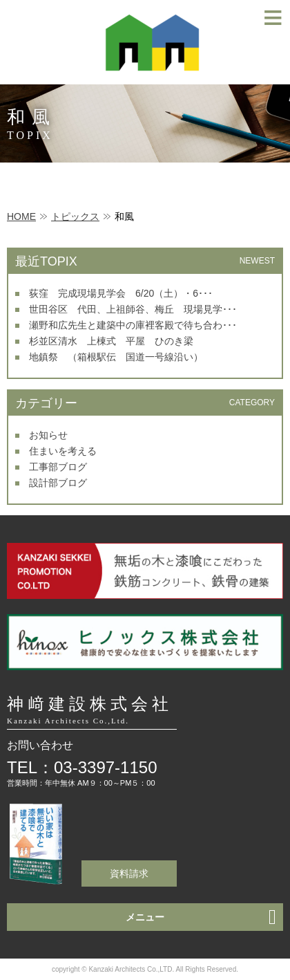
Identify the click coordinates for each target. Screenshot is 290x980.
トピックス (75, 216)
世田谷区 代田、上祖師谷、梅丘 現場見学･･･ (133, 309)
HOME (21, 216)
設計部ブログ (58, 483)
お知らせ (48, 435)
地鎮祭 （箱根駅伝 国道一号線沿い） (116, 357)
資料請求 (129, 873)
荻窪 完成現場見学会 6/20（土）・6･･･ (121, 293)
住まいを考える (63, 451)
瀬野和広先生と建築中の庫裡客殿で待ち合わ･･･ (133, 325)
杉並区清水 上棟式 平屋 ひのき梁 (111, 341)
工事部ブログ (58, 467)
